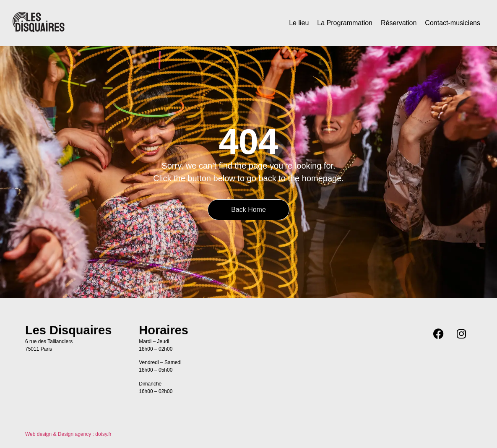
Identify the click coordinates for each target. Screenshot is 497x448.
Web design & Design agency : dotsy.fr (68, 434)
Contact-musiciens (453, 23)
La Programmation (345, 23)
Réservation (399, 23)
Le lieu (299, 23)
